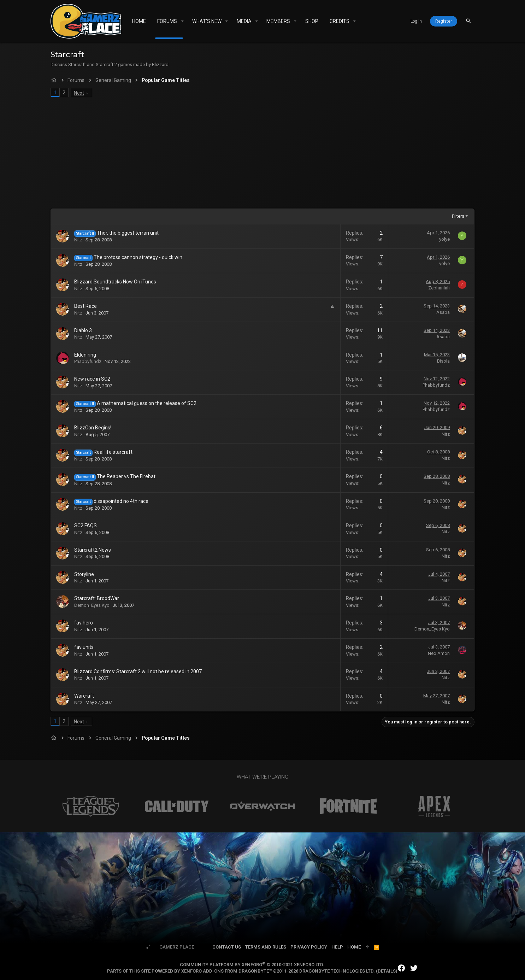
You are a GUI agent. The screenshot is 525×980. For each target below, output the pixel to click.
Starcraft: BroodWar (97, 598)
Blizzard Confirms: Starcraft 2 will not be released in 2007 (138, 671)
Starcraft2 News (93, 550)
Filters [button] (458, 216)
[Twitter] (414, 968)
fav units (84, 647)
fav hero (84, 623)
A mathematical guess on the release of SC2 (147, 403)
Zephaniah (439, 288)
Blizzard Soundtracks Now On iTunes (115, 282)
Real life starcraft (113, 452)
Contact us (227, 947)
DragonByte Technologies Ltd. (337, 971)
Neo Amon (439, 653)
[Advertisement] (262, 155)
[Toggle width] (148, 947)
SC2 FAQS (85, 526)
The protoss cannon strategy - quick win (138, 257)
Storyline (84, 574)
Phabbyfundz (88, 361)
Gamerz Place (177, 947)
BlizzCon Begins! (93, 428)
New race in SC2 (92, 379)
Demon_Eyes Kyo (92, 605)
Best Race (85, 306)
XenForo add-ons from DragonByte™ (226, 971)
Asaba (443, 312)
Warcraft (84, 696)
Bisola (443, 361)
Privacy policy (309, 947)
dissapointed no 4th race (121, 501)
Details (387, 971)
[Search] (468, 21)
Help (337, 947)
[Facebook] (401, 968)
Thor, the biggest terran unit (128, 233)
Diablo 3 (83, 330)
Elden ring (85, 355)
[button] (182, 21)
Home (354, 947)
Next (79, 93)
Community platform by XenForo (252, 965)
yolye (444, 239)
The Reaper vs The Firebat (126, 476)
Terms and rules (266, 947)
